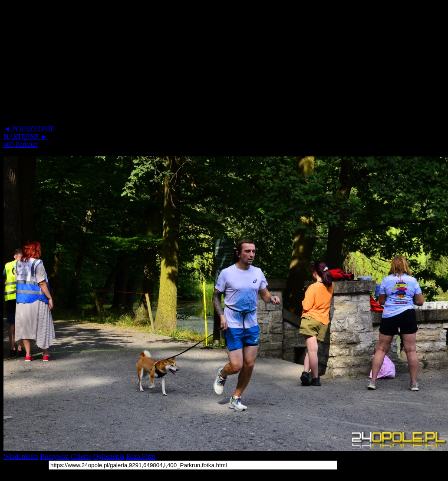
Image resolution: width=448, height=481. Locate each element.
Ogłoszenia (109, 456)
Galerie (81, 456)
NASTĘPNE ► (26, 137)
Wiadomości (21, 456)
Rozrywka (55, 456)
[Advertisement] (169, 64)
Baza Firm (141, 456)
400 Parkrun (21, 144)
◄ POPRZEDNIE (29, 129)
